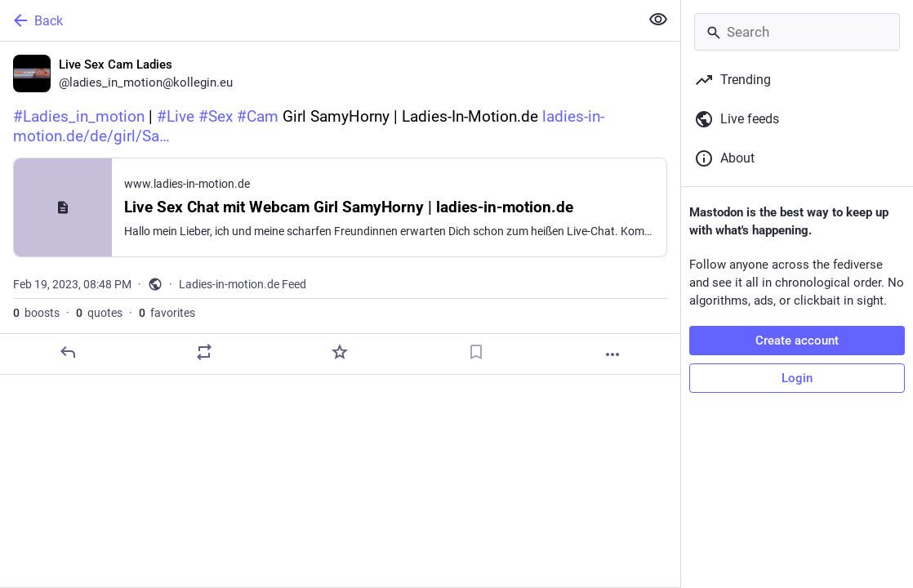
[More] (612, 354)
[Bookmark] (476, 352)
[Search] (797, 32)
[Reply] (68, 352)
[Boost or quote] (204, 352)
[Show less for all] (658, 20)
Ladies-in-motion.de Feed (243, 284)
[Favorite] (340, 352)
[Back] (318, 20)
